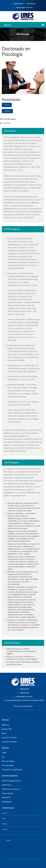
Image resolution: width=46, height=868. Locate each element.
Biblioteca (6, 725)
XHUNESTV (6, 797)
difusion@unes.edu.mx (23, 7)
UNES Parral (7, 785)
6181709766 (30, 4)
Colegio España (8, 793)
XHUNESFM (7, 802)
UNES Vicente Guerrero (11, 789)
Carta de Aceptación (9, 742)
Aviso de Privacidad (9, 737)
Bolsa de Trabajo (8, 761)
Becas (4, 733)
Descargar (5, 123)
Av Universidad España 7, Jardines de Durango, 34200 (23, 700)
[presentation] (20, 848)
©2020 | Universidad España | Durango (23, 859)
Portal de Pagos (8, 765)
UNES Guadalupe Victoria (11, 781)
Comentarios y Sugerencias (12, 769)
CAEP (4, 753)
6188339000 (17, 4)
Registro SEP (7, 729)
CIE (3, 757)
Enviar (9, 840)
